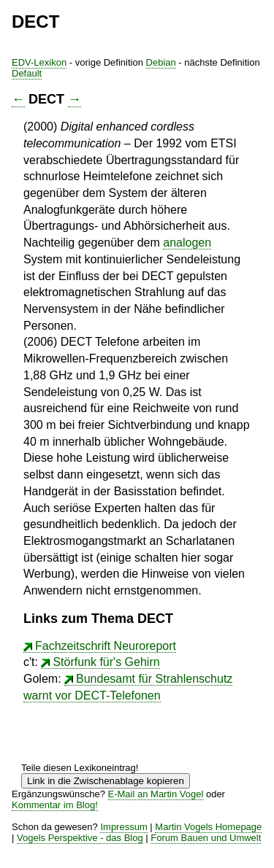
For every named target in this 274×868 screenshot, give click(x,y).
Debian (161, 62)
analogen (187, 243)
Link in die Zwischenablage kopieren (106, 781)
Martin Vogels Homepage (208, 827)
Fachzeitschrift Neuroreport (106, 646)
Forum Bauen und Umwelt (206, 838)
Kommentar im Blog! (55, 805)
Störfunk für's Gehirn (106, 662)
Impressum (123, 827)
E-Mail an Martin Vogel (156, 794)
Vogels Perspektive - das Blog (80, 838)
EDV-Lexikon (39, 62)
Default (27, 73)
